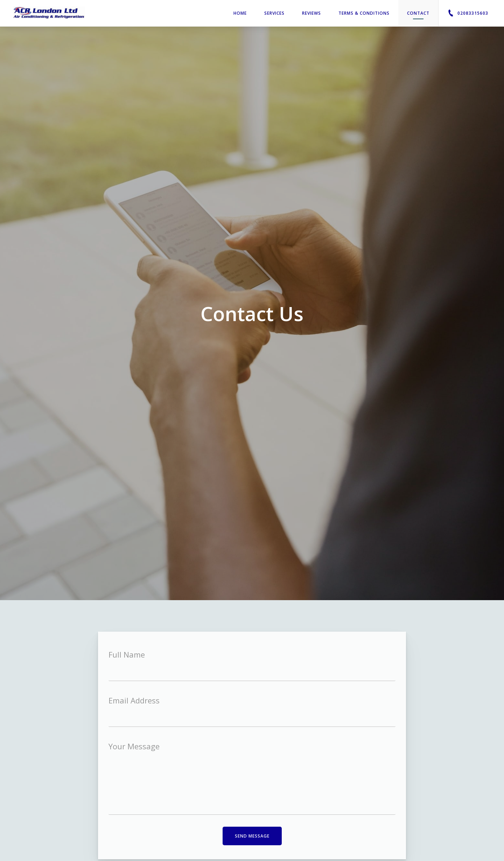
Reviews (311, 13)
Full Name (127, 654)
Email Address (134, 700)
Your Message (134, 746)
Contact (418, 15)
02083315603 (468, 13)
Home (240, 13)
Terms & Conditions (364, 13)
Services (274, 13)
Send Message (252, 836)
